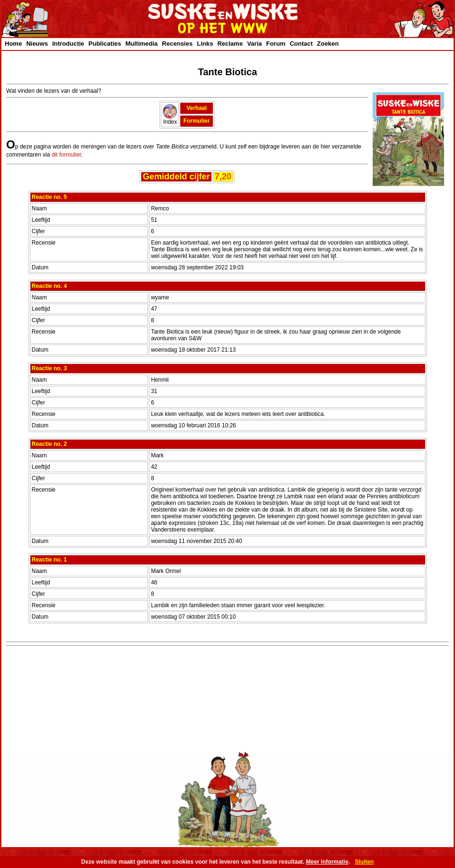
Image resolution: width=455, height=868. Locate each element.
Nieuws (37, 44)
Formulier (196, 121)
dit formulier (66, 155)
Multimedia (141, 44)
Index (170, 119)
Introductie (68, 44)
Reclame (230, 44)
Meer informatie (327, 862)
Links (205, 44)
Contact (301, 44)
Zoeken (328, 44)
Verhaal (197, 108)
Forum (276, 44)
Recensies (177, 44)
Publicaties (105, 44)
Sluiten (364, 862)
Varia (254, 44)
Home (13, 44)
